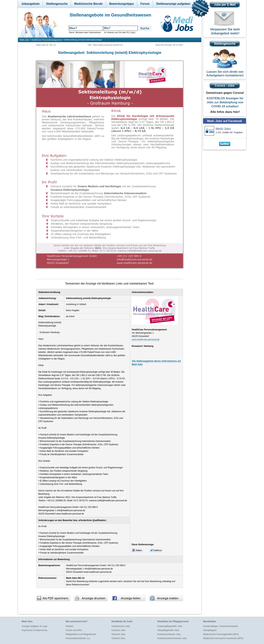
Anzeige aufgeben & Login (35, 626)
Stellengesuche (57, 4)
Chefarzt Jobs (118, 638)
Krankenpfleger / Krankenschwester (221, 626)
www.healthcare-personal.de (146, 339)
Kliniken (69, 626)
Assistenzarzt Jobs (121, 626)
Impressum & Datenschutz (35, 630)
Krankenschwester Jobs (169, 634)
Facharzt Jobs (118, 630)
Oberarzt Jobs (118, 634)
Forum (145, 4)
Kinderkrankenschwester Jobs (172, 638)
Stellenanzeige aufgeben (173, 4)
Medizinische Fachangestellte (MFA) (221, 634)
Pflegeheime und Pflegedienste (81, 634)
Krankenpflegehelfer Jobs (170, 626)
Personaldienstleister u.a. (78, 638)
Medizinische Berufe (88, 4)
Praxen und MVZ (74, 630)
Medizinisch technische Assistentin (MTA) (223, 638)
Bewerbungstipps (122, 4)
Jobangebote (30, 4)
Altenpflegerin (210, 630)
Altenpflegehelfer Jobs (168, 630)
